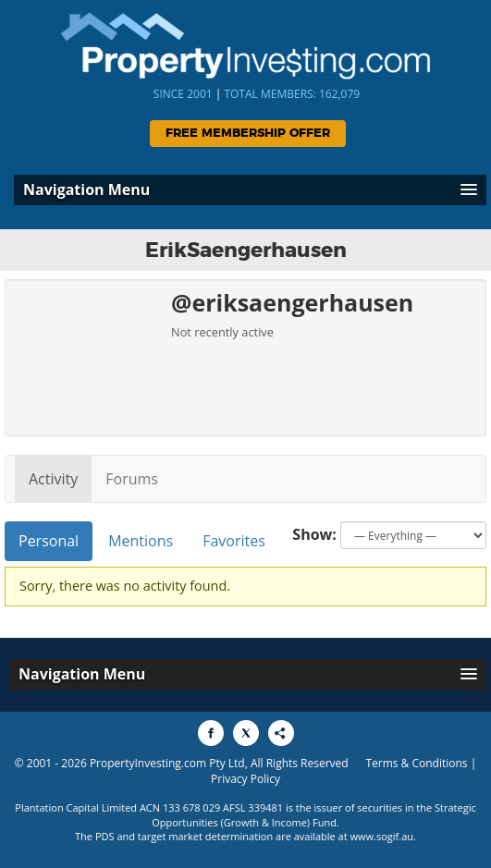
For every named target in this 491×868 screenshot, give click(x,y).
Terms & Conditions (416, 763)
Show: (314, 534)
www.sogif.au (382, 836)
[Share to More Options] (281, 733)
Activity (53, 479)
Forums (132, 479)
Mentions (141, 541)
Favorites (234, 541)
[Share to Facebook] (211, 733)
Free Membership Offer (248, 134)
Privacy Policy (245, 779)
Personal (49, 541)
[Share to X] (246, 733)
